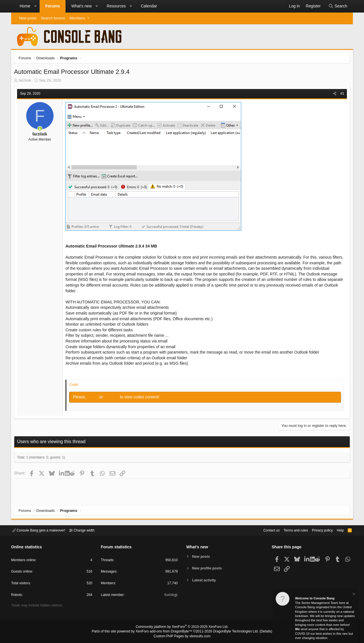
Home (25, 6)
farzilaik (26, 82)
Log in (95, 398)
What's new (81, 6)
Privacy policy (317, 530)
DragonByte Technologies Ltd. (231, 632)
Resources (116, 6)
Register (113, 398)
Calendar (149, 6)
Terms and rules (289, 530)
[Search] (338, 6)
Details (259, 632)
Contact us (263, 530)
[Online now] (41, 130)
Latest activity (205, 580)
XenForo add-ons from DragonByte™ (165, 632)
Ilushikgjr (170, 596)
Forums (53, 6)
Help (337, 530)
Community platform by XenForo (182, 628)
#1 (341, 95)
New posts (28, 18)
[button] (35, 6)
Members (77, 18)
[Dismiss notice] (353, 595)
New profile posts (208, 568)
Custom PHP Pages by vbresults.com (182, 636)
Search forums (53, 18)
